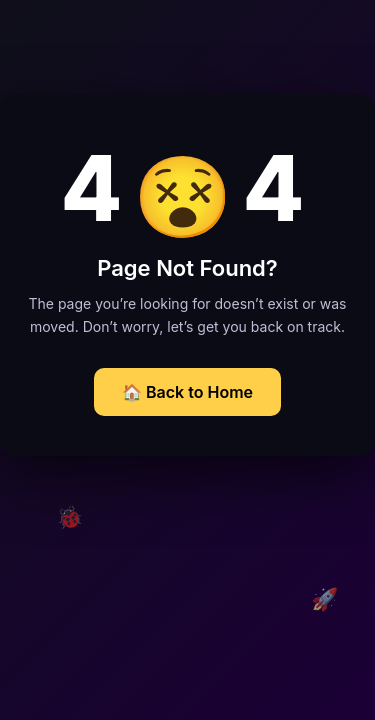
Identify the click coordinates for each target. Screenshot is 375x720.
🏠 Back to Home (187, 392)
